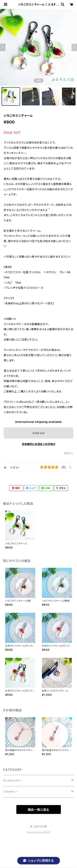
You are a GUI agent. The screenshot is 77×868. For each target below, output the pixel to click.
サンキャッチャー (13, 780)
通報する (69, 453)
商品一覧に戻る (39, 810)
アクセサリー (10, 792)
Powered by (39, 832)
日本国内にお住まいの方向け (39, 444)
